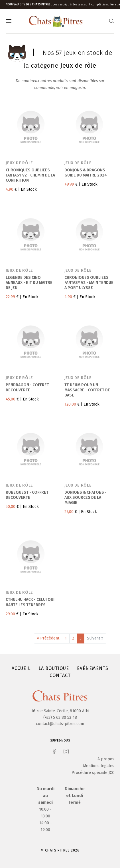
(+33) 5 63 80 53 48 (60, 718)
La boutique (54, 668)
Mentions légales (99, 766)
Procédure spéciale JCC (93, 773)
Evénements (93, 668)
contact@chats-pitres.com (60, 724)
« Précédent (48, 638)
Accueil (21, 668)
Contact (60, 675)
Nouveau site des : (29, 5)
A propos (106, 759)
